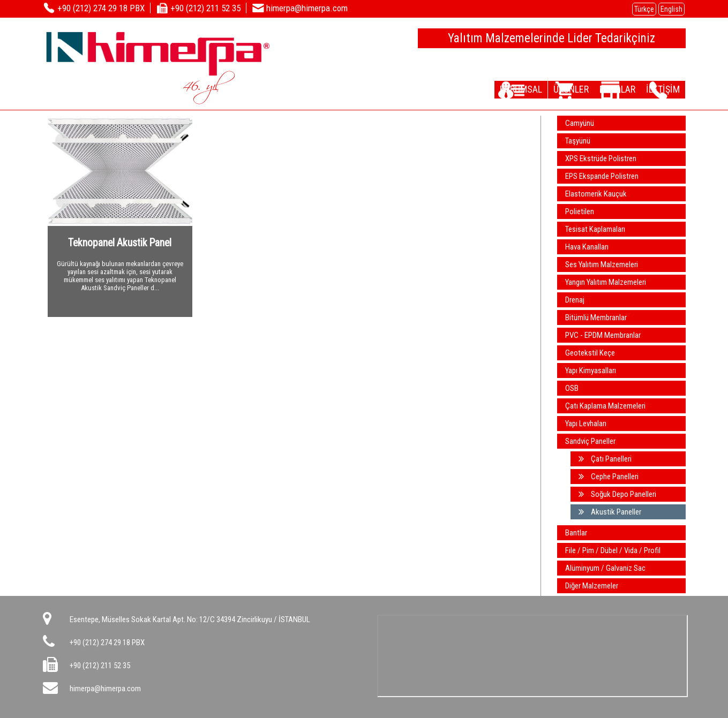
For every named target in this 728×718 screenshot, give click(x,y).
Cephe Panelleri (609, 477)
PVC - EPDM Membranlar (603, 335)
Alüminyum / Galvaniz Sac (605, 568)
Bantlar (576, 533)
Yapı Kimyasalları (591, 371)
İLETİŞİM (659, 89)
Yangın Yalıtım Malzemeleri (606, 282)
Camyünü (580, 123)
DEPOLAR (604, 89)
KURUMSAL (489, 89)
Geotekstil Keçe (590, 353)
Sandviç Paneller (590, 441)
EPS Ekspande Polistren (602, 176)
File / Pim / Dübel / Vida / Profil (613, 550)
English (671, 9)
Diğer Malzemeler (592, 586)
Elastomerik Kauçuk (596, 194)
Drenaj (575, 300)
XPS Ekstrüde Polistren (601, 158)
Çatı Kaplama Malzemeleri (605, 406)
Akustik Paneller (610, 512)
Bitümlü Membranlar (596, 318)
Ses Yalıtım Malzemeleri (602, 264)
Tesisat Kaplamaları (595, 229)
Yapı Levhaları (586, 424)
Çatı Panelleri (605, 459)
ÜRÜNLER (548, 89)
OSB (572, 388)
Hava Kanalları (587, 247)
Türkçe (644, 9)
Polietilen (580, 211)
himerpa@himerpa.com (105, 689)
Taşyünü (578, 141)
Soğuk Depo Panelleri (617, 494)
